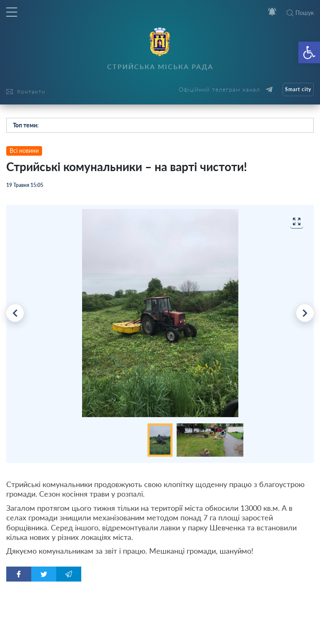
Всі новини (24, 150)
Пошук (300, 13)
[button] (309, 52)
